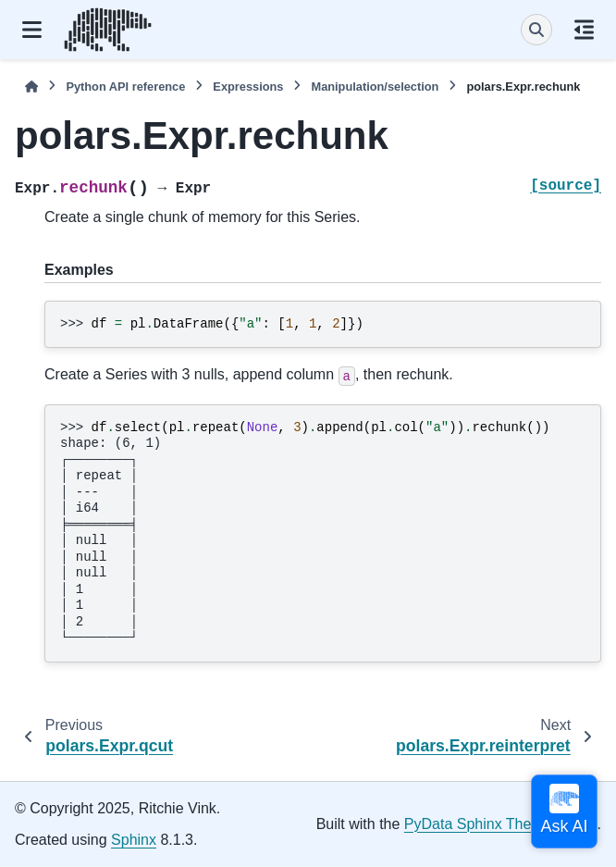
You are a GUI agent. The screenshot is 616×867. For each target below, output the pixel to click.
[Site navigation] (32, 30)
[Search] (536, 30)
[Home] (31, 87)
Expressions (248, 87)
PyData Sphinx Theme (478, 824)
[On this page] (584, 30)
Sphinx (134, 840)
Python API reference (125, 87)
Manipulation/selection (375, 87)
